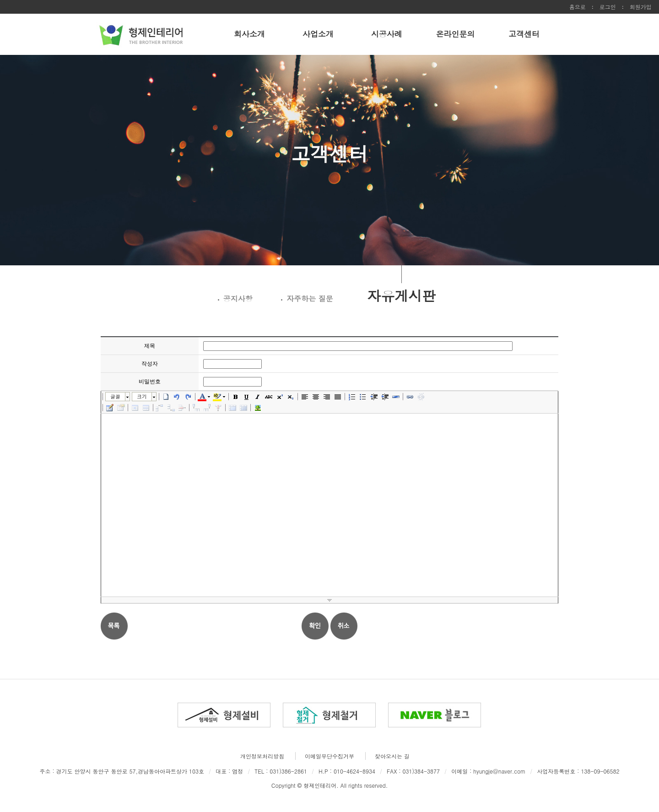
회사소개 (249, 34)
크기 (142, 396)
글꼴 (115, 396)
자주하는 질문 (310, 298)
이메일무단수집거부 (329, 756)
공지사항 (238, 298)
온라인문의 (456, 34)
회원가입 (641, 7)
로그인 (608, 7)
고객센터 (524, 34)
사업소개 (318, 34)
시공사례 (387, 34)
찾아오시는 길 (392, 756)
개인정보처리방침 (262, 756)
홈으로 (578, 7)
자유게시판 (401, 295)
